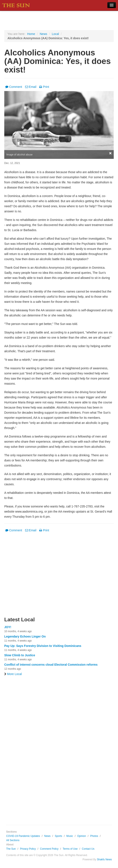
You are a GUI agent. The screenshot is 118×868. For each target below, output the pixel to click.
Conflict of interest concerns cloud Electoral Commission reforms (51, 665)
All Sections (13, 840)
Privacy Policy (28, 849)
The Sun (11, 849)
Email (31, 87)
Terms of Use (70, 849)
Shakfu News (104, 859)
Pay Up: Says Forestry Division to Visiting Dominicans (43, 646)
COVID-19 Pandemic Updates (23, 836)
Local (55, 34)
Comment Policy (49, 849)
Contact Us (88, 849)
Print (44, 87)
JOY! (8, 627)
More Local (13, 674)
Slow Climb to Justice (20, 655)
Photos (94, 836)
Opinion (82, 836)
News (43, 34)
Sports (58, 836)
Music (70, 836)
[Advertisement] (59, 577)
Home (31, 34)
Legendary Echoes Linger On (25, 636)
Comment (14, 87)
